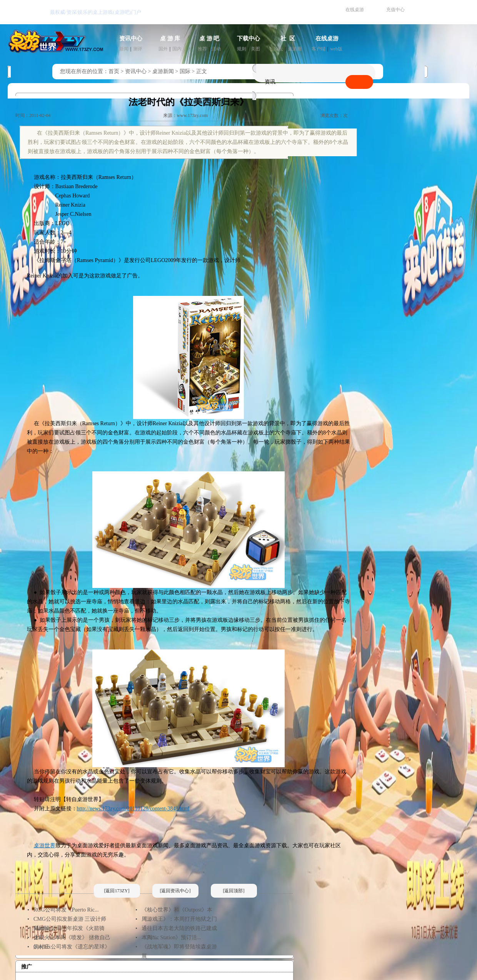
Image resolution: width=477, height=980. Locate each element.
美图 (255, 49)
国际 (185, 71)
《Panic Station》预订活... (171, 937)
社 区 (288, 38)
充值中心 (395, 10)
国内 (177, 49)
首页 (114, 71)
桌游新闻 (163, 71)
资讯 (270, 82)
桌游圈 (295, 49)
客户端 (319, 49)
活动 (216, 49)
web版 (336, 49)
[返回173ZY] (117, 891)
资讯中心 (131, 38)
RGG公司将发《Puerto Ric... (66, 910)
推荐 (202, 49)
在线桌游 (355, 10)
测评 (138, 49)
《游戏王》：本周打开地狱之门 (179, 919)
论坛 (279, 49)
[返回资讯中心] (175, 891)
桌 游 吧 (209, 38)
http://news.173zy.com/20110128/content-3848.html (133, 809)
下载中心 (249, 38)
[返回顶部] (234, 891)
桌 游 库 (170, 38)
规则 (242, 49)
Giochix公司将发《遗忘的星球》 (72, 947)
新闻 (124, 49)
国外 (163, 49)
